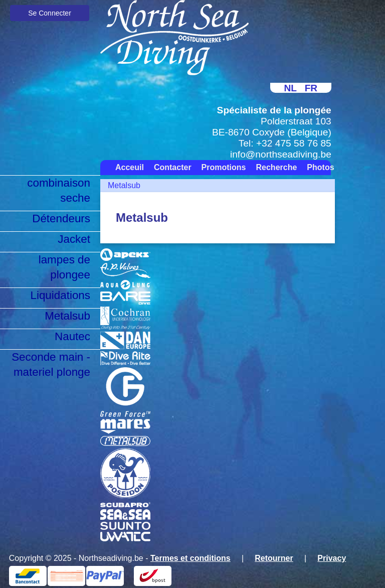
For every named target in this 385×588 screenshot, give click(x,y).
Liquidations (60, 295)
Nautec (72, 336)
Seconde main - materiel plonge (51, 364)
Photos (320, 167)
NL (290, 88)
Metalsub (67, 316)
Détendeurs (61, 218)
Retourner (274, 558)
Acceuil (130, 167)
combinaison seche (59, 190)
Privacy (332, 558)
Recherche (277, 167)
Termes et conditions (190, 558)
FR (311, 88)
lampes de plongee (64, 267)
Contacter (173, 167)
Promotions (224, 167)
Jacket (74, 239)
